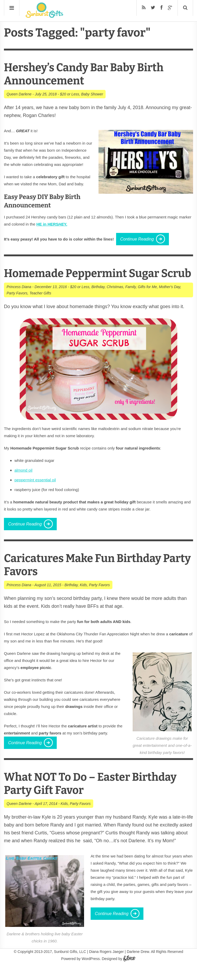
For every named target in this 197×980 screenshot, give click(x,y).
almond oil (23, 483)
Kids (83, 598)
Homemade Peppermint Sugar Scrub (87, 280)
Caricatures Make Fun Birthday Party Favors (88, 578)
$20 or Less (69, 94)
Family (131, 300)
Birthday (98, 300)
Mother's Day (170, 300)
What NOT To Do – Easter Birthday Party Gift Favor (96, 797)
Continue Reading (137, 239)
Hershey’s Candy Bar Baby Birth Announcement (89, 74)
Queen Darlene (19, 94)
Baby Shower (92, 94)
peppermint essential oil (35, 493)
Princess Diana (19, 300)
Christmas (115, 300)
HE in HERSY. (52, 224)
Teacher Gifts (40, 306)
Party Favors (17, 306)
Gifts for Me (147, 300)
